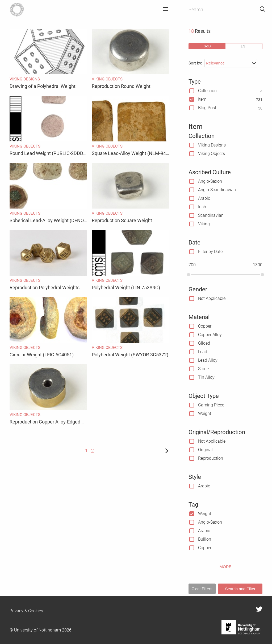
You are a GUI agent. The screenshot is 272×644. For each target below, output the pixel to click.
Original (205, 450)
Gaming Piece (211, 405)
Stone (203, 369)
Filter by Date (210, 252)
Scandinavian (211, 215)
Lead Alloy (208, 360)
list (244, 46)
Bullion (205, 539)
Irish (202, 207)
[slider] (189, 275)
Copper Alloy (210, 335)
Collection (207, 91)
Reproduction (211, 458)
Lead (203, 352)
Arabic (204, 198)
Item (202, 99)
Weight (205, 413)
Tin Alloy (206, 377)
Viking (204, 224)
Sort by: (195, 63)
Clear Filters (202, 589)
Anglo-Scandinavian (217, 190)
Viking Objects (212, 154)
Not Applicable (212, 298)
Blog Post (207, 108)
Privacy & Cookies (26, 611)
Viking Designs (212, 145)
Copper (205, 326)
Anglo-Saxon (210, 181)
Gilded (204, 343)
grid (207, 46)
